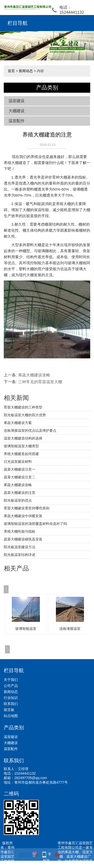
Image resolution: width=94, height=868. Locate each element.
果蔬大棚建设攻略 (34, 375)
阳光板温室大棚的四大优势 (25, 415)
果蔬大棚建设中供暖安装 (23, 516)
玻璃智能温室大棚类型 (21, 446)
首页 (11, 71)
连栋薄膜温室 (70, 629)
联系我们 (11, 704)
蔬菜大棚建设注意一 (20, 469)
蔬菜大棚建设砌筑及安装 (23, 539)
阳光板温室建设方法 (20, 547)
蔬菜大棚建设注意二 (20, 477)
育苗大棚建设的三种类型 (23, 407)
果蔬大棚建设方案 (18, 423)
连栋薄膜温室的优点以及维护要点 (30, 430)
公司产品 (11, 686)
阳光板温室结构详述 (20, 555)
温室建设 (17, 101)
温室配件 (17, 121)
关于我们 (11, 680)
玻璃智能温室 (26, 629)
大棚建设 (17, 111)
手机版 (47, 855)
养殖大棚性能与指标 (20, 531)
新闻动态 (26, 71)
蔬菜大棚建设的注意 (20, 493)
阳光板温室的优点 (18, 500)
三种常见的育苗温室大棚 (40, 382)
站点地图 (11, 716)
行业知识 (11, 698)
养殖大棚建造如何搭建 (21, 454)
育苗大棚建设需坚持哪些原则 (27, 508)
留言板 (9, 710)
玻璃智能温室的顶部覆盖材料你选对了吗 (35, 524)
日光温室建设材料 (18, 462)
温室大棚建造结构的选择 (23, 438)
